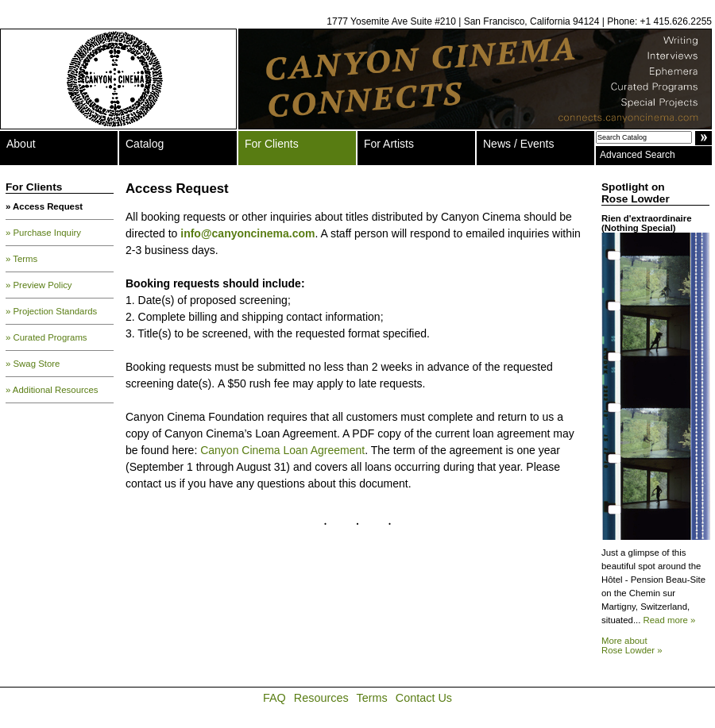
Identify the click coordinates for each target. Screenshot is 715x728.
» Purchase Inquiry (43, 233)
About (21, 144)
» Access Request (44, 206)
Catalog (145, 144)
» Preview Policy (39, 285)
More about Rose (632, 645)
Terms (372, 698)
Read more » (670, 620)
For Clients (272, 144)
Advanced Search (638, 155)
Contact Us (424, 698)
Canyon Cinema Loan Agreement (282, 450)
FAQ (274, 698)
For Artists (389, 144)
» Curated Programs (46, 337)
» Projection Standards (51, 311)
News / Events (518, 144)
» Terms (21, 259)
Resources (321, 698)
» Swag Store (33, 364)
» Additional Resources (52, 390)
